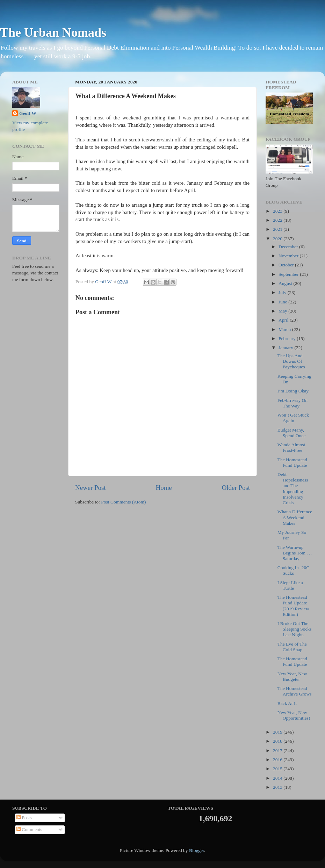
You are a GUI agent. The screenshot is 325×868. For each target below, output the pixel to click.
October (287, 265)
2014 (278, 778)
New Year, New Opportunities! (294, 715)
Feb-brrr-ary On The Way (292, 403)
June (283, 302)
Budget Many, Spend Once (292, 433)
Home (164, 488)
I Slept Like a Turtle (290, 585)
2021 (278, 229)
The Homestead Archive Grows (295, 691)
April (284, 320)
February (288, 339)
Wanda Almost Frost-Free (291, 447)
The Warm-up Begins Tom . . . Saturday (295, 553)
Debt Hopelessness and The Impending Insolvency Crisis (293, 488)
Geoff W (28, 113)
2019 (278, 732)
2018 (278, 741)
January (286, 348)
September (289, 274)
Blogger (197, 850)
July (283, 292)
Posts (24, 818)
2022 (278, 220)
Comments (29, 829)
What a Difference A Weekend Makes (295, 517)
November (289, 256)
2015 (278, 769)
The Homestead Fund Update (292, 462)
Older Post (236, 488)
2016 (278, 760)
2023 (278, 211)
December (289, 247)
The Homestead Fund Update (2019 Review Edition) (293, 606)
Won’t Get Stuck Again (293, 418)
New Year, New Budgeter (292, 676)
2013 (278, 787)
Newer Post (91, 488)
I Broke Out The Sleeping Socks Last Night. (295, 629)
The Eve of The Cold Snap (292, 647)
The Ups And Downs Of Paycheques (291, 361)
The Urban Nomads (53, 32)
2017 (278, 751)
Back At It (287, 703)
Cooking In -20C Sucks (294, 570)
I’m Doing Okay (293, 391)
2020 (278, 239)
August (286, 283)
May (283, 311)
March (285, 329)
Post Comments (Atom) (123, 502)
